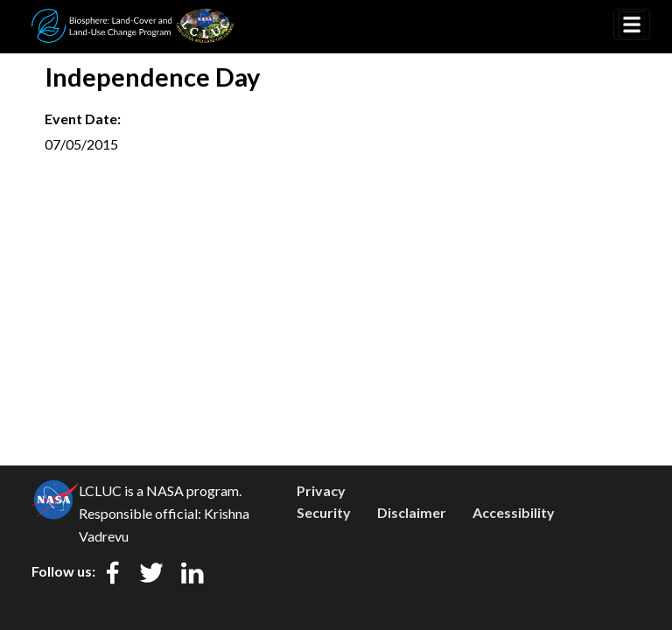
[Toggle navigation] (632, 24)
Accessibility (514, 512)
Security (324, 512)
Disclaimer (412, 512)
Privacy (321, 490)
